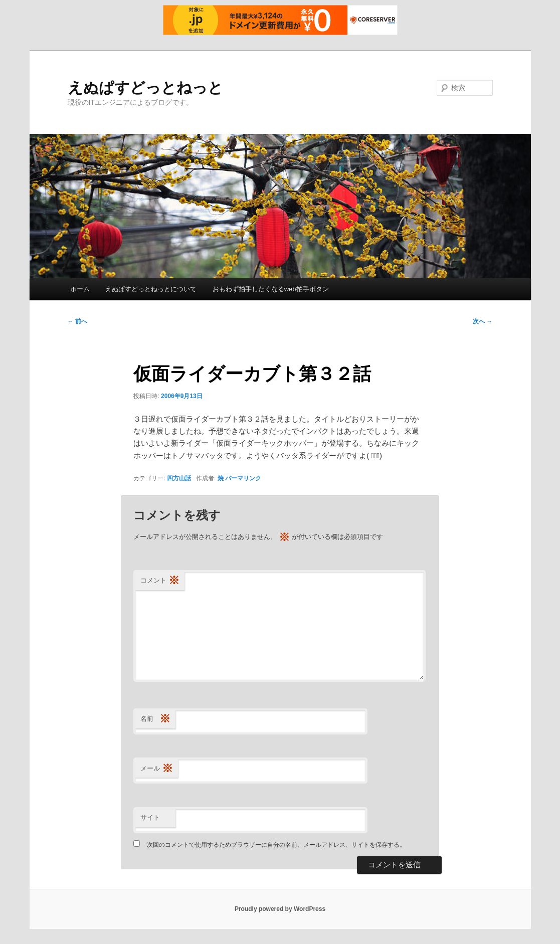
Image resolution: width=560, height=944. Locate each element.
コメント (160, 581)
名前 (155, 719)
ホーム (80, 289)
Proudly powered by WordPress (280, 909)
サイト (150, 817)
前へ (77, 321)
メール (157, 769)
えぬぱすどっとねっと (145, 87)
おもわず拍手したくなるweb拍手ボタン (271, 289)
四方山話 (179, 478)
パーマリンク (243, 478)
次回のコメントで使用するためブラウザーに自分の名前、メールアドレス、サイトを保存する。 (276, 845)
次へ (483, 321)
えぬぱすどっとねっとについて (151, 289)
